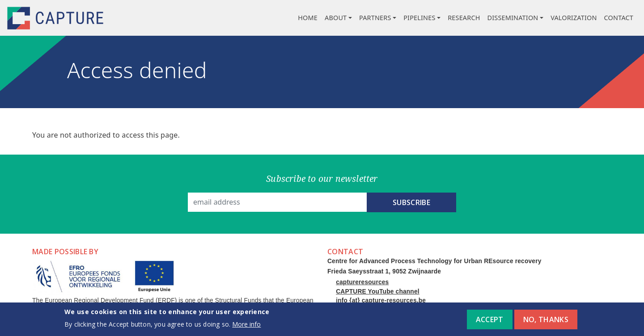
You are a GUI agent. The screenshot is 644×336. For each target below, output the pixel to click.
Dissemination (513, 18)
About (336, 18)
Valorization (574, 18)
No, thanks (546, 322)
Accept (490, 322)
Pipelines (419, 18)
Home (308, 18)
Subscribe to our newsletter (322, 178)
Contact (619, 18)
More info (246, 327)
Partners (375, 18)
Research (464, 18)
